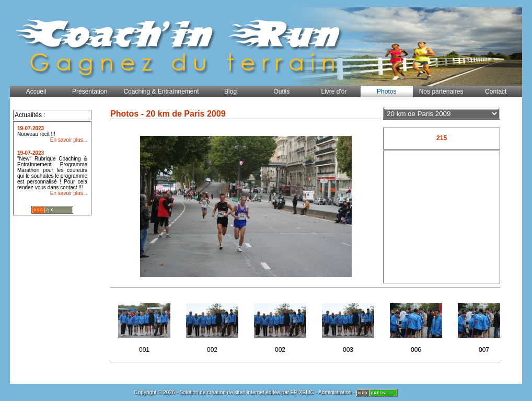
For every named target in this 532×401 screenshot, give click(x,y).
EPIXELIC (302, 392)
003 (349, 325)
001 (145, 325)
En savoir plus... (69, 140)
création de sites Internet (236, 392)
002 (213, 325)
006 (417, 325)
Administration (335, 392)
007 (485, 325)
